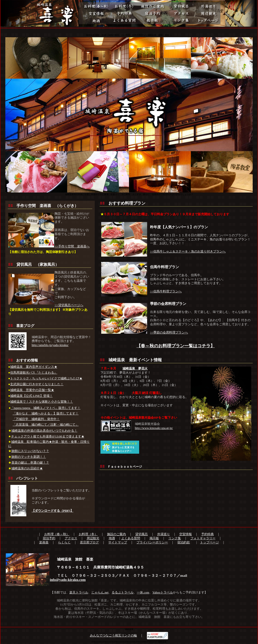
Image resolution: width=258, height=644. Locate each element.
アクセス (71, 538)
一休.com (143, 592)
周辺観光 (93, 538)
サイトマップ (118, 542)
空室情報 (186, 534)
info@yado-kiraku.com (68, 580)
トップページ (209, 542)
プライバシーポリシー (152, 542)
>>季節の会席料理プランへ (169, 332)
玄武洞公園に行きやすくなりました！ (37, 384)
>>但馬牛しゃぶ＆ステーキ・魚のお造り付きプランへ (188, 251)
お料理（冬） (88, 534)
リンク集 (175, 538)
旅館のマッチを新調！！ (29, 457)
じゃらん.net (100, 592)
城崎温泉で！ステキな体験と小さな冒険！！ (42, 402)
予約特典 (208, 534)
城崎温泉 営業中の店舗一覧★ (32, 390)
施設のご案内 (116, 534)
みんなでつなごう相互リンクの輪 (113, 635)
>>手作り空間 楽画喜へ (72, 246)
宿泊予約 (49, 538)
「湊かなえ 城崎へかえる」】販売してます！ (46, 413)
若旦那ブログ (89, 542)
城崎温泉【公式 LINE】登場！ (31, 396)
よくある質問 (131, 538)
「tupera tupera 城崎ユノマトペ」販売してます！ (46, 408)
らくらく (64, 542)
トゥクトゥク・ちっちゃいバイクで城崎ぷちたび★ (46, 378)
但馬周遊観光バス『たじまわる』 (34, 373)
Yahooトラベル (163, 592)
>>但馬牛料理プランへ (166, 291)
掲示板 (154, 538)
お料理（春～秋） (57, 534)
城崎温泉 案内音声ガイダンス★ (34, 367)
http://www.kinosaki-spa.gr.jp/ (154, 428)
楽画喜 (44, 542)
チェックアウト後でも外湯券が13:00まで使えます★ (48, 436)
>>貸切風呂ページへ (69, 305)
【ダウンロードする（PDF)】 (53, 511)
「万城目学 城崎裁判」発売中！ (36, 419)
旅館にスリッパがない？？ (30, 451)
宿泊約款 (184, 542)
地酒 (112, 538)
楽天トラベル (79, 592)
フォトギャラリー (203, 538)
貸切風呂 (142, 534)
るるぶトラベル (123, 592)
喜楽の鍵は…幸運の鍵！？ (30, 463)
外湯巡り (164, 534)
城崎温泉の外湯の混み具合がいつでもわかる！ (44, 431)
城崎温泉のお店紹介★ (27, 468)
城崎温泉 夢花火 (135, 368)
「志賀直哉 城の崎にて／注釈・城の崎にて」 (46, 425)
